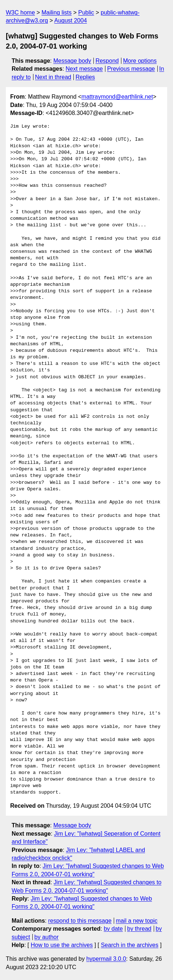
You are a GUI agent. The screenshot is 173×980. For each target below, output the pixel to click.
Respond (107, 61)
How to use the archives (62, 945)
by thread (139, 929)
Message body (72, 61)
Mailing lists (57, 13)
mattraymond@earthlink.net (117, 97)
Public (86, 13)
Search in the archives (129, 945)
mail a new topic (137, 921)
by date (113, 929)
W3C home (20, 13)
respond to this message (80, 921)
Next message (84, 69)
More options (140, 61)
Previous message (131, 69)
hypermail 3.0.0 (106, 959)
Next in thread (53, 77)
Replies (85, 77)
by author (47, 937)
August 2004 (71, 20)
